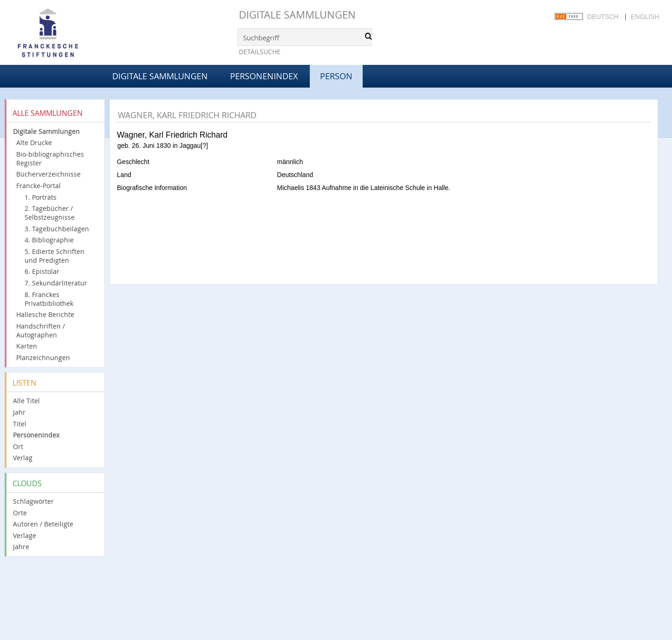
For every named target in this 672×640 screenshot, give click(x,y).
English (645, 17)
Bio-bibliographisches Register (50, 158)
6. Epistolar (42, 271)
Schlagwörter (33, 501)
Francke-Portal (38, 186)
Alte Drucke (34, 143)
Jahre (21, 547)
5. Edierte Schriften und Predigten (54, 256)
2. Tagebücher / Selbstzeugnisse (50, 213)
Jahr (19, 412)
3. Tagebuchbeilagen (57, 229)
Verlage (25, 535)
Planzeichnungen (43, 358)
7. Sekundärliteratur (56, 283)
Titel (20, 424)
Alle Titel (26, 401)
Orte (20, 513)
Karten (27, 346)
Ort (18, 447)
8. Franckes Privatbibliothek (49, 299)
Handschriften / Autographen (41, 330)
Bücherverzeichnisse (48, 174)
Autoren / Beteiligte (43, 524)
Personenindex (264, 76)
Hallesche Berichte (45, 314)
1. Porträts (41, 197)
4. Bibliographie (49, 240)
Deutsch (603, 17)
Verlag (23, 458)
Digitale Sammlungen (297, 15)
